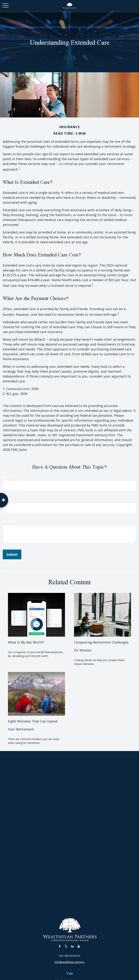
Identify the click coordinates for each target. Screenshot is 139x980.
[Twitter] (66, 946)
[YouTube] (79, 946)
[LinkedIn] (72, 946)
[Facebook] (60, 946)
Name (7, 476)
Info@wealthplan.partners (69, 962)
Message (10, 521)
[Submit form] (12, 554)
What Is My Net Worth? (26, 642)
